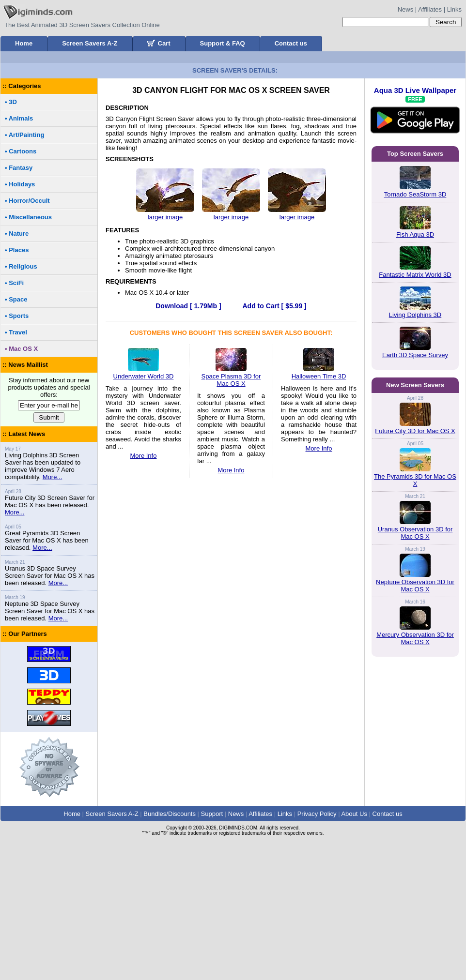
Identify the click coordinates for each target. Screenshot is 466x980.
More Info (144, 591)
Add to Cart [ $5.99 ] (274, 441)
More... (52, 612)
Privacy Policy (317, 949)
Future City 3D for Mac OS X (415, 671)
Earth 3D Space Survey (415, 490)
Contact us (291, 43)
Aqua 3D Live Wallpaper (415, 252)
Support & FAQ (223, 43)
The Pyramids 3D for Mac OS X (415, 720)
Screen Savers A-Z (90, 43)
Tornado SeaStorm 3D (415, 330)
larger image (165, 353)
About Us (354, 949)
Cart (159, 43)
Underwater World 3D (144, 508)
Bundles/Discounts (170, 949)
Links (454, 9)
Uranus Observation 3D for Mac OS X (415, 773)
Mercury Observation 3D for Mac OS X (415, 878)
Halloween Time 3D (319, 508)
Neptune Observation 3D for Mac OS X (415, 826)
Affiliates (430, 9)
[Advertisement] (233, 125)
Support (212, 949)
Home (24, 43)
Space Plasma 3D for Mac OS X (231, 512)
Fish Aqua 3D (415, 370)
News (406, 9)
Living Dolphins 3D (415, 450)
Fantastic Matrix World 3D (415, 410)
